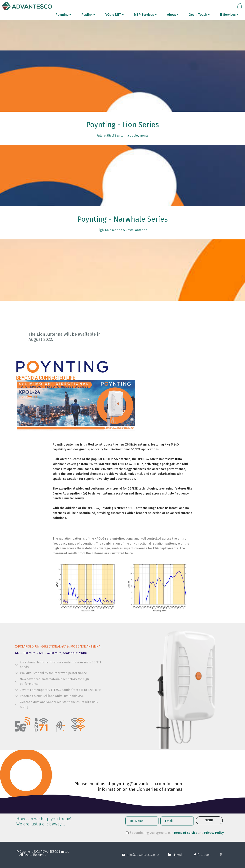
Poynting (62, 15)
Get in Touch (198, 15)
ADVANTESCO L (51, 855)
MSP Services (144, 15)
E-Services (228, 15)
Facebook (203, 859)
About (171, 15)
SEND (209, 825)
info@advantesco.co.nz (142, 859)
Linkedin (178, 859)
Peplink (87, 15)
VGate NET (113, 15)
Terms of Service (185, 836)
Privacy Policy (214, 836)
